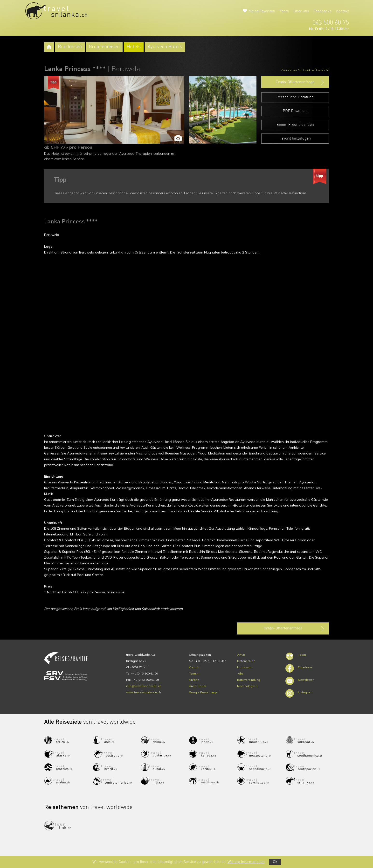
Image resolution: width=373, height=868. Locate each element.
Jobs (240, 673)
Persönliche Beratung (295, 97)
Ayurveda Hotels (165, 47)
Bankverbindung (249, 680)
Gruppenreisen (104, 47)
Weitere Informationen (246, 862)
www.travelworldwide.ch (144, 692)
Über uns (301, 11)
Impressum (245, 667)
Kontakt (342, 11)
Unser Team (197, 686)
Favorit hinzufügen (295, 139)
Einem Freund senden (295, 125)
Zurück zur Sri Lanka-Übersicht (305, 70)
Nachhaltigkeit (247, 686)
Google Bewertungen (204, 692)
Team (284, 11)
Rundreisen (70, 47)
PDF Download (295, 111)
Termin (194, 673)
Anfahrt (194, 680)
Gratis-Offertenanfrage (300, 82)
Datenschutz (246, 661)
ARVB (241, 655)
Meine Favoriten (262, 11)
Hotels (134, 47)
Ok (275, 862)
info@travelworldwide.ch (144, 686)
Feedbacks (323, 11)
